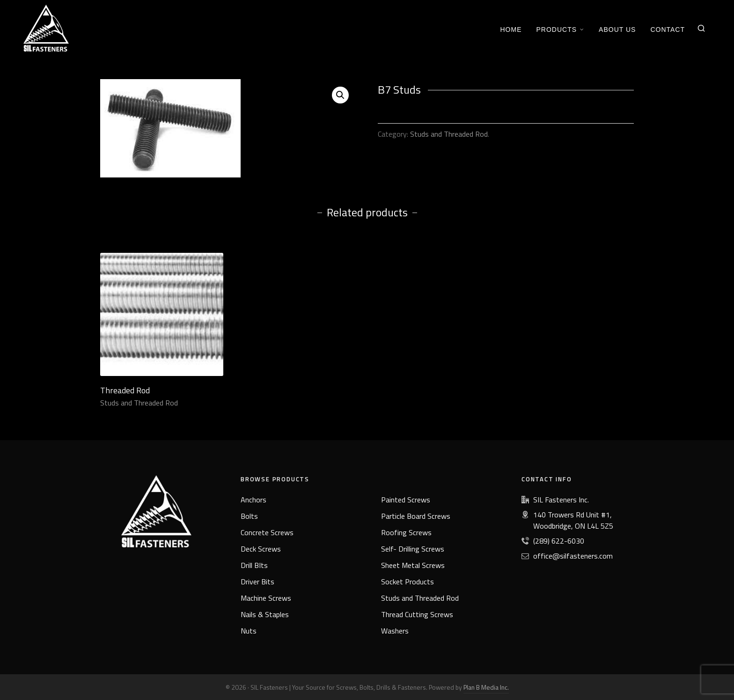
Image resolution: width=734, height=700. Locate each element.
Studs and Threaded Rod (449, 134)
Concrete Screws (267, 532)
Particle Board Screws (416, 516)
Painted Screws (406, 500)
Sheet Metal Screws (413, 565)
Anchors (253, 500)
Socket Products (407, 582)
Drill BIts (254, 565)
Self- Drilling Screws (413, 549)
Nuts (249, 631)
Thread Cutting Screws (417, 614)
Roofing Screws (406, 532)
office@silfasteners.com (573, 556)
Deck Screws (261, 549)
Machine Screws (266, 598)
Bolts (249, 516)
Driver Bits (257, 582)
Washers (395, 631)
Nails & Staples (265, 614)
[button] (340, 95)
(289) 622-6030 (559, 541)
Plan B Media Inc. (486, 687)
